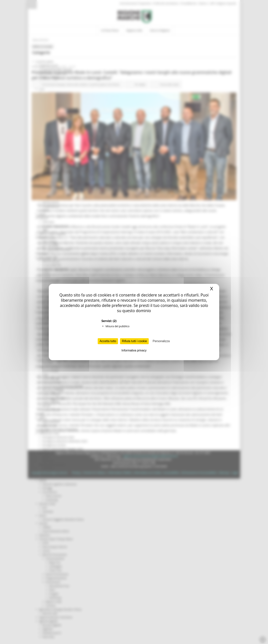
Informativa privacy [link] (134, 350)
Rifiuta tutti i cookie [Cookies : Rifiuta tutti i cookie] (134, 341)
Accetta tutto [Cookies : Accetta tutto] (108, 341)
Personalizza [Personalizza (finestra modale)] (161, 341)
